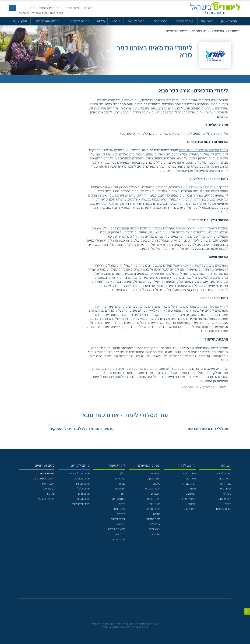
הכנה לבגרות (136, 21)
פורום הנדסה (83, 499)
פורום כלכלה (83, 489)
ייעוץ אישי (20, 21)
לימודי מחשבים (117, 539)
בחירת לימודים (79, 21)
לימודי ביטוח (118, 509)
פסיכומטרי (160, 21)
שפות (122, 484)
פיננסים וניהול (118, 499)
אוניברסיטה (225, 489)
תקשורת (156, 494)
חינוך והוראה (153, 499)
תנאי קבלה (225, 479)
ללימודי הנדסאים (181, 134)
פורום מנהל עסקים (79, 473)
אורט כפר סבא (191, 387)
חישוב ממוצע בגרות (44, 479)
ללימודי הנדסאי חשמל (188, 266)
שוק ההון (120, 479)
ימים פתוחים (224, 499)
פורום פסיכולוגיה (81, 504)
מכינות (192, 489)
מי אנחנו (89, 8)
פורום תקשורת (82, 484)
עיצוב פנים (155, 529)
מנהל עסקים (154, 479)
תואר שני (207, 21)
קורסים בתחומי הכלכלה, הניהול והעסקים (82, 429)
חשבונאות (155, 504)
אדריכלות (155, 524)
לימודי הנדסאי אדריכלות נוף (199, 187)
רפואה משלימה (117, 529)
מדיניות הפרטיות (46, 499)
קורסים (192, 504)
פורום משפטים (82, 479)
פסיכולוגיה (155, 534)
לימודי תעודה (185, 21)
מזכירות (121, 514)
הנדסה (157, 514)
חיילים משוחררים (48, 21)
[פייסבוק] (122, 580)
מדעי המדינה (153, 519)
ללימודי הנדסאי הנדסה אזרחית (197, 228)
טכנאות (121, 524)
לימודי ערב (190, 509)
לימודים (233, 31)
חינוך (122, 494)
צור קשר (50, 494)
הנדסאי (116, 21)
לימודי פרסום (118, 519)
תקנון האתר (48, 484)
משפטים (156, 473)
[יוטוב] (130, 581)
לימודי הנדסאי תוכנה (214, 307)
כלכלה (157, 484)
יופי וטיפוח (119, 489)
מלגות (101, 21)
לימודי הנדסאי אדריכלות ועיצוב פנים (204, 150)
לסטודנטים (49, 489)
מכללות (227, 494)
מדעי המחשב (153, 509)
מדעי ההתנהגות (152, 489)
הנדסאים (191, 494)
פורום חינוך (84, 494)
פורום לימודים (224, 509)
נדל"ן (123, 473)
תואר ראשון (229, 21)
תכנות (122, 504)
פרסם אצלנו (72, 8)
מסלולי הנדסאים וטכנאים (208, 429)
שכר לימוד (225, 484)
